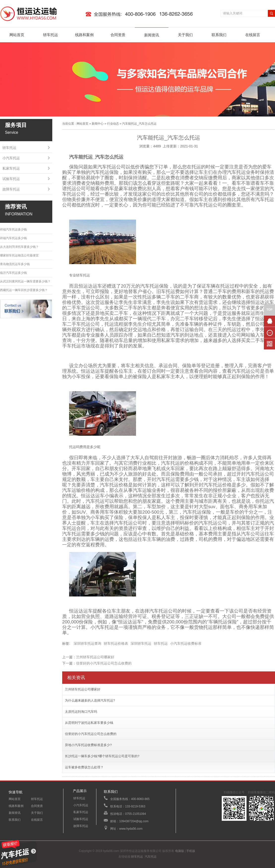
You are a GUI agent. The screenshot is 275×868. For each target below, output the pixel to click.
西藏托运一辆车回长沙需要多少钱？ (24, 290)
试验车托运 (11, 179)
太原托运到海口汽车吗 (81, 712)
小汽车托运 (11, 158)
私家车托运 (11, 168)
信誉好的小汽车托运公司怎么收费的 (104, 663)
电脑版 (180, 851)
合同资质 (118, 35)
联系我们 (219, 35)
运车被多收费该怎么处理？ (84, 767)
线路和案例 (84, 35)
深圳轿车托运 (141, 643)
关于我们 (185, 35)
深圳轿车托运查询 (87, 643)
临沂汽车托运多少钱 (13, 273)
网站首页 (17, 35)
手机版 (191, 851)
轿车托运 (51, 35)
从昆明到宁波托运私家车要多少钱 (89, 723)
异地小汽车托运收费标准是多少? (88, 745)
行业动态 (113, 124)
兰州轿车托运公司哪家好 (95, 657)
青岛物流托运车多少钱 (15, 264)
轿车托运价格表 (116, 643)
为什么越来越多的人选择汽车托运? (90, 700)
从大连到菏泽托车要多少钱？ (19, 247)
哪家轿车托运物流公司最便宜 (19, 255)
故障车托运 (11, 189)
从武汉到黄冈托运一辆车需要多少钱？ (25, 281)
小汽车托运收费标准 (186, 643)
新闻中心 (98, 124)
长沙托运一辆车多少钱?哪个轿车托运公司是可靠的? (102, 756)
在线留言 (253, 35)
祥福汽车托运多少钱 (13, 229)
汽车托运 (151, 857)
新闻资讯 (152, 35)
